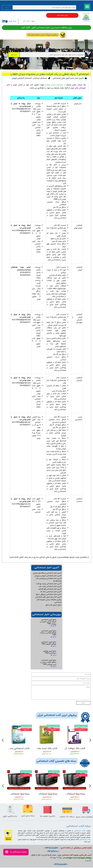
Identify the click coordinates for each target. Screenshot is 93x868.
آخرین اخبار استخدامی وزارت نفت (50, 586)
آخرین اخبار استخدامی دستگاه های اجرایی (47, 573)
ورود (33, 21)
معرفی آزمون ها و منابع (54, 605)
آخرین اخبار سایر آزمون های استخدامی (68, 78)
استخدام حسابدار (40, 78)
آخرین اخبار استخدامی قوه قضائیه (50, 589)
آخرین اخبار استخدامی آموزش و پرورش (48, 576)
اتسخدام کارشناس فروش (22, 78)
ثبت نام (26, 21)
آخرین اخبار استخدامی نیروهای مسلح (49, 594)
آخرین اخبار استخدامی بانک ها (51, 592)
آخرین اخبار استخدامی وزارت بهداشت (49, 584)
